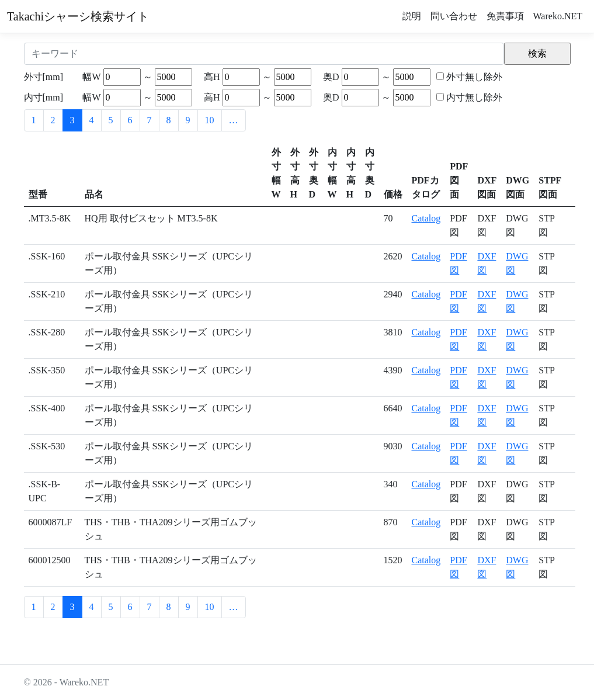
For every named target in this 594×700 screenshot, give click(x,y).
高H (212, 77)
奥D (331, 77)
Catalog (426, 218)
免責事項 (505, 16)
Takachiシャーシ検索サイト (78, 16)
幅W (91, 77)
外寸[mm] (44, 77)
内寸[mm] (44, 97)
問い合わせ (454, 16)
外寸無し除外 (474, 77)
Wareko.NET (558, 16)
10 (210, 120)
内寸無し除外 (474, 97)
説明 (412, 16)
